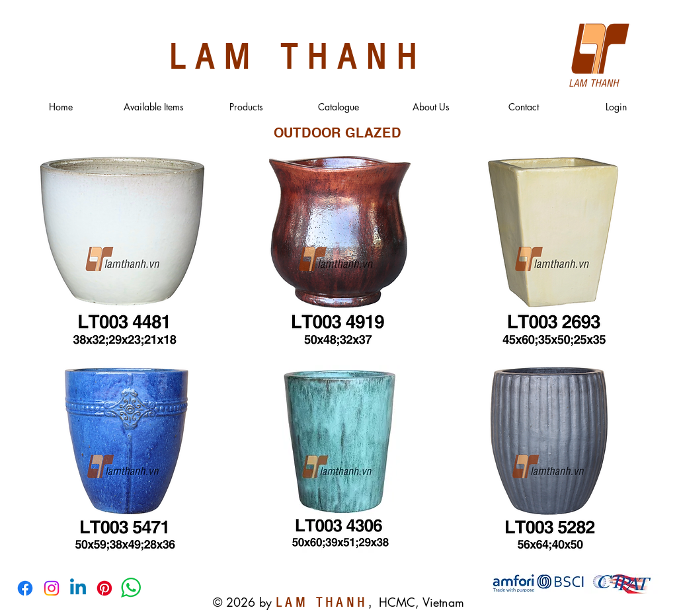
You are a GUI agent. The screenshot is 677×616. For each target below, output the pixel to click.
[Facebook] (25, 588)
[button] (153, 107)
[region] (127, 252)
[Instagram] (52, 588)
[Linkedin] (78, 588)
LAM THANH (298, 54)
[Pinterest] (104, 588)
